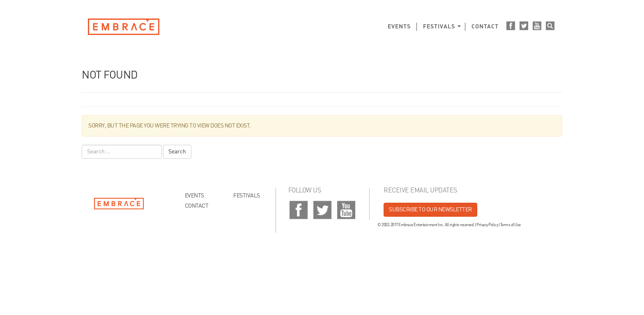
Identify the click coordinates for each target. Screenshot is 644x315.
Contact (485, 27)
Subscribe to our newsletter (430, 210)
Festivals (439, 27)
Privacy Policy (487, 225)
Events (399, 27)
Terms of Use (511, 225)
